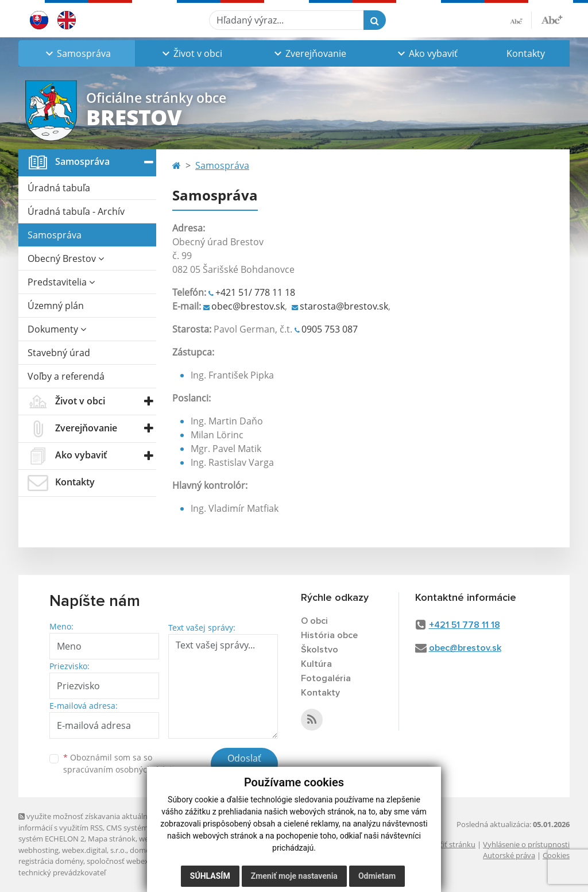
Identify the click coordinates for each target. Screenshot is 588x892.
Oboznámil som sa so (122, 763)
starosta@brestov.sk (344, 306)
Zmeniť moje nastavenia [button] (294, 876)
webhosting (38, 850)
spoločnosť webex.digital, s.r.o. (139, 861)
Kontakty (526, 53)
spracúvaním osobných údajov (122, 769)
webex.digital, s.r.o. (94, 850)
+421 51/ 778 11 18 (255, 292)
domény (144, 850)
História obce (329, 635)
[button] (77, 53)
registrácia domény (51, 861)
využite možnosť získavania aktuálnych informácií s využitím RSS (89, 822)
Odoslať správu (244, 765)
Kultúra (316, 664)
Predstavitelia (61, 282)
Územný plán (56, 306)
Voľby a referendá (66, 376)
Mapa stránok (112, 839)
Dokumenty (57, 329)
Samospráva (55, 235)
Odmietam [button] (377, 876)
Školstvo (320, 650)
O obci (314, 621)
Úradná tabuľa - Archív (76, 211)
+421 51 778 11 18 (465, 625)
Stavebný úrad (59, 353)
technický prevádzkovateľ (62, 872)
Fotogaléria (326, 678)
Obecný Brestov (66, 258)
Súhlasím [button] (210, 876)
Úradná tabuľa (59, 188)
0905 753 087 (330, 329)
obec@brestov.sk (248, 306)
